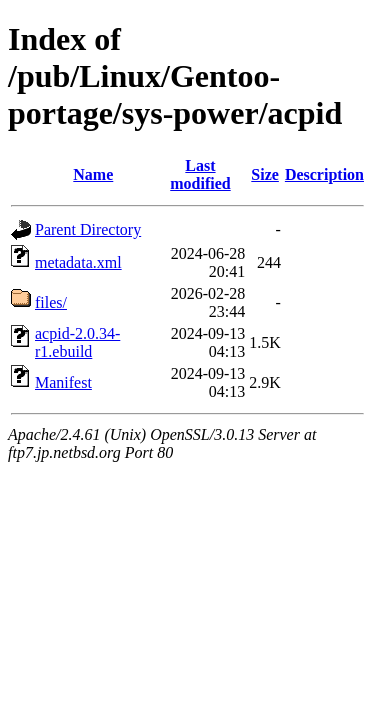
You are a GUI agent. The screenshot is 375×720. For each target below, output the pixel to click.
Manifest (63, 382)
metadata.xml (78, 262)
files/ (51, 302)
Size (265, 174)
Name (93, 174)
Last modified (200, 174)
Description (324, 174)
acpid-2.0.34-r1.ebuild (77, 342)
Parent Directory (88, 229)
